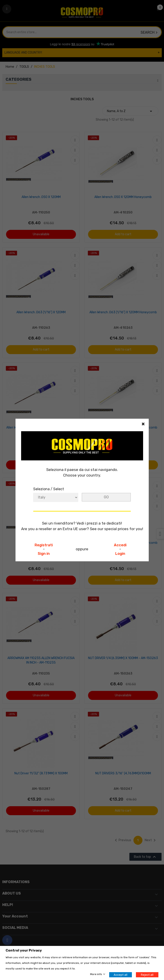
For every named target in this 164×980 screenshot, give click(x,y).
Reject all (147, 975)
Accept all (121, 975)
